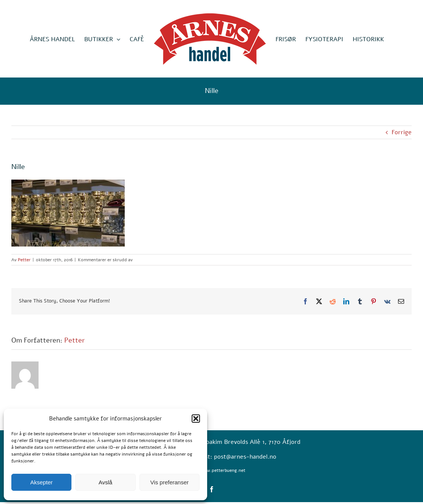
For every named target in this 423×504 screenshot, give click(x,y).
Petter (24, 260)
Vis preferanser (170, 482)
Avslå (105, 482)
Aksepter (41, 482)
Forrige (402, 132)
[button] (196, 419)
